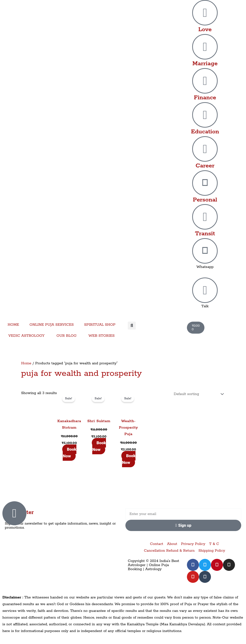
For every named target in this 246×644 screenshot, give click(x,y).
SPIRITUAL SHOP (100, 325)
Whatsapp (205, 267)
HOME (13, 325)
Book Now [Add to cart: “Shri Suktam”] (99, 446)
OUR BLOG (66, 336)
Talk (205, 306)
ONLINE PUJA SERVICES (52, 325)
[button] (132, 326)
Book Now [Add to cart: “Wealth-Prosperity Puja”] (129, 459)
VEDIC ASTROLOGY (27, 336)
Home (26, 363)
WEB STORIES (101, 336)
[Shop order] (198, 394)
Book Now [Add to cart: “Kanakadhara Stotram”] (70, 453)
